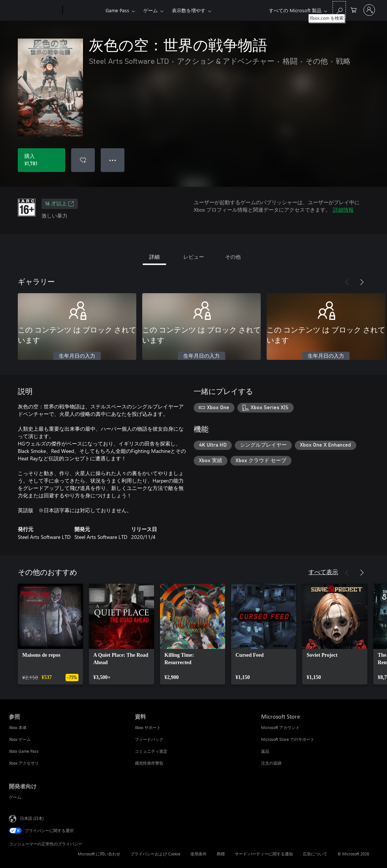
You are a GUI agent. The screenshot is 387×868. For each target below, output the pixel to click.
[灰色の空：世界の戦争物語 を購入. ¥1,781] (41, 160)
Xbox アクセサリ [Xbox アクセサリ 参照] (24, 763)
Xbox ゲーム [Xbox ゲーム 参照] (20, 739)
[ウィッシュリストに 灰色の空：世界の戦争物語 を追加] (83, 160)
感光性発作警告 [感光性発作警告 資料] (149, 763)
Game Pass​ (117, 10)
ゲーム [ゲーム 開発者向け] (15, 797)
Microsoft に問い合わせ (99, 854)
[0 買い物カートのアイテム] (354, 9)
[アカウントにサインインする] (369, 10)
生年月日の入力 (77, 356)
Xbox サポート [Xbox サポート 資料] (148, 727)
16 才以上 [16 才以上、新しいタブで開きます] (60, 204)
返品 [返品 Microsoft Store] (265, 751)
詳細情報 (343, 210)
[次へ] (362, 282)
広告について (315, 854)
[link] (50, 634)
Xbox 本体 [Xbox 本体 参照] (18, 727)
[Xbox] (83, 10)
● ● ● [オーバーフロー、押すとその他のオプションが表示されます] (113, 160)
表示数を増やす (189, 10)
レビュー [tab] (194, 257)
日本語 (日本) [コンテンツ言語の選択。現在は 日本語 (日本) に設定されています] (32, 818)
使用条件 (198, 854)
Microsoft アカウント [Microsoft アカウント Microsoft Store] (280, 727)
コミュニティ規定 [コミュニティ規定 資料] (151, 751)
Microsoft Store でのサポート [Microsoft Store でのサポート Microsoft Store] (288, 739)
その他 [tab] (233, 257)
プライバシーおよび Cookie (155, 854)
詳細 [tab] (154, 257)
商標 (221, 854)
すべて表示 (323, 572)
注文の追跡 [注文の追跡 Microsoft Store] (271, 763)
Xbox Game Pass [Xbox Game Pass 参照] (24, 751)
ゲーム (151, 10)
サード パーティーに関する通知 (264, 854)
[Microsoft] (34, 10)
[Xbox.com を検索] (339, 9)
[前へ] (347, 282)
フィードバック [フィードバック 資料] (149, 739)
